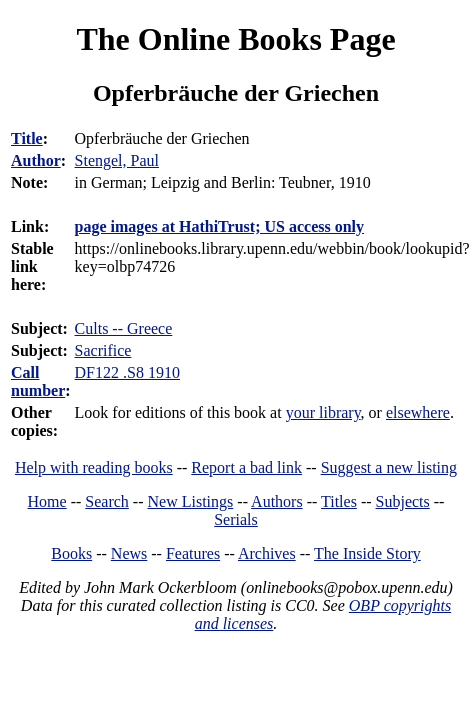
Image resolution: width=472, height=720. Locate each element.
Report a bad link (246, 467)
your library (323, 412)
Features (193, 553)
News (129, 553)
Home (47, 501)
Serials (236, 519)
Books (71, 553)
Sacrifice (103, 350)
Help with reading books (94, 467)
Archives (267, 553)
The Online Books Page (235, 39)
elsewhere (418, 412)
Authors (277, 501)
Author (36, 160)
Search (107, 501)
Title (27, 138)
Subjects (403, 501)
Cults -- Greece (124, 328)
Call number (38, 381)
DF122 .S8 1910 (127, 372)
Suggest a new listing (389, 467)
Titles (339, 501)
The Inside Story (367, 553)
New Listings (191, 501)
